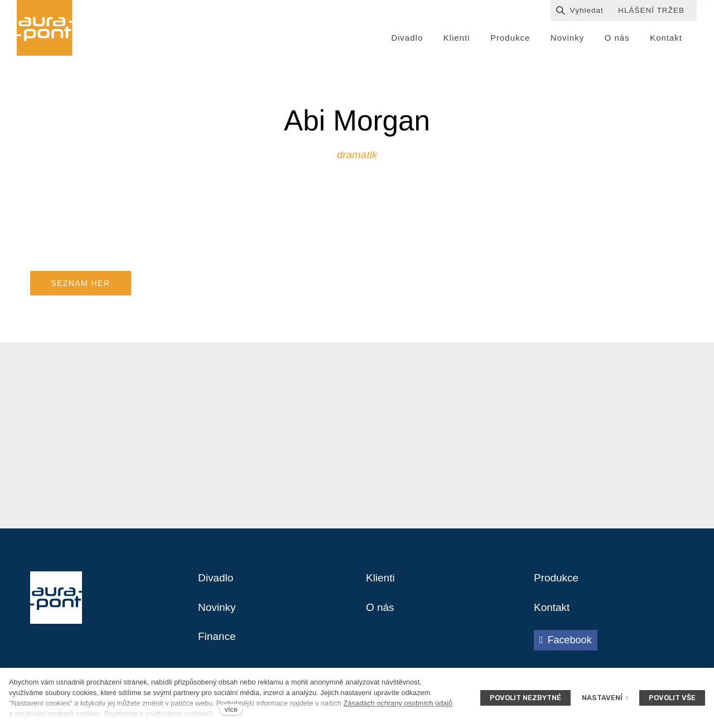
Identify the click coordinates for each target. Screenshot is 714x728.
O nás (381, 613)
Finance (218, 643)
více (231, 709)
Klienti (381, 583)
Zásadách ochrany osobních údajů (398, 703)
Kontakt (553, 613)
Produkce (558, 583)
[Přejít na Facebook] (566, 646)
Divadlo (217, 583)
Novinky (218, 613)
